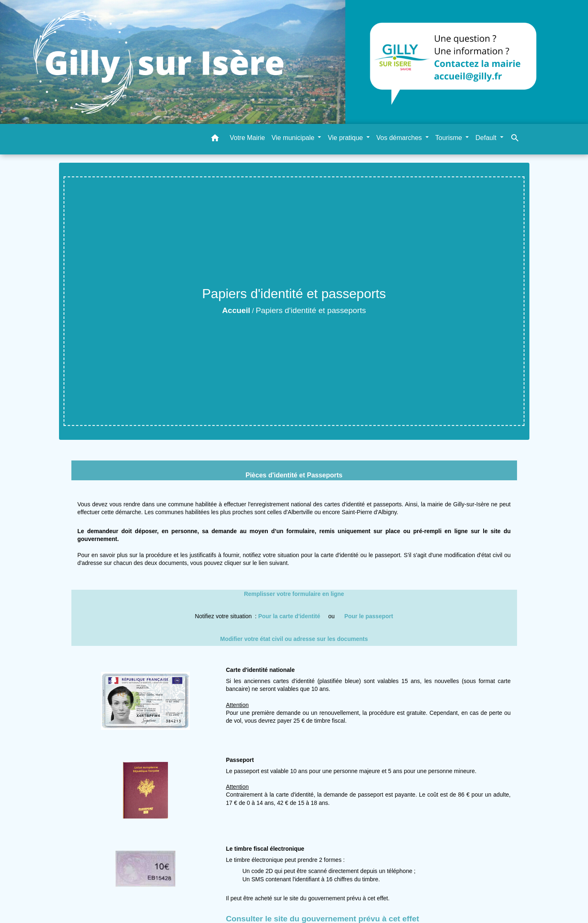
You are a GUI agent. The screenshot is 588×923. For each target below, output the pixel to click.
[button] (215, 139)
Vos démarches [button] (400, 138)
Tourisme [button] (450, 138)
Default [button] (487, 138)
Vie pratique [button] (346, 138)
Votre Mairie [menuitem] (247, 138)
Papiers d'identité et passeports (311, 310)
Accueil (236, 310)
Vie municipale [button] (294, 138)
